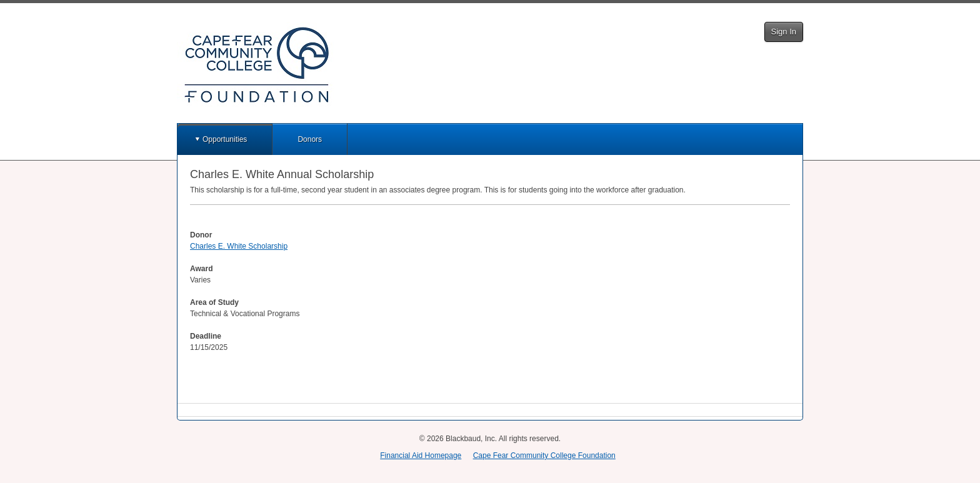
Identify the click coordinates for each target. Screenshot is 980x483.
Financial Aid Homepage (421, 456)
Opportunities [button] (225, 139)
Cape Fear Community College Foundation (544, 456)
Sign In (784, 32)
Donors (310, 139)
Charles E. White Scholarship (239, 246)
